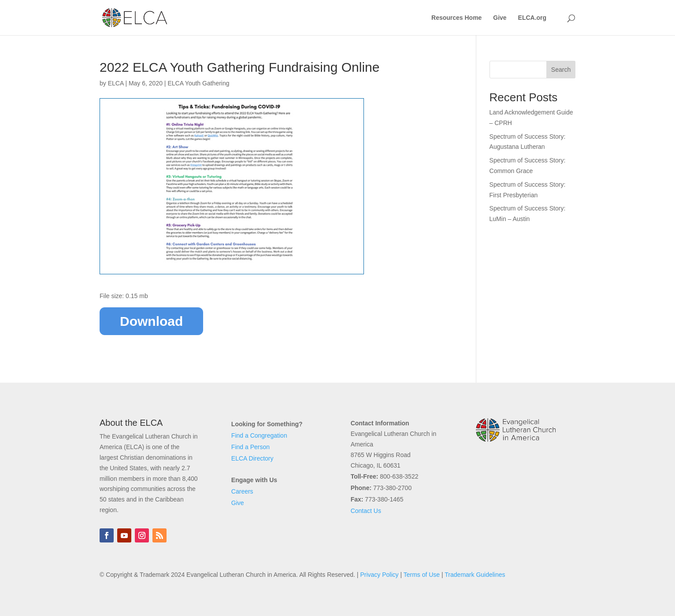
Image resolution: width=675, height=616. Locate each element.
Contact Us (366, 511)
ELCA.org (532, 18)
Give (500, 18)
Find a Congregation (259, 435)
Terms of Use (422, 575)
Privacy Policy (379, 575)
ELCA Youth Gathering (198, 83)
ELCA (116, 83)
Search (561, 70)
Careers (242, 491)
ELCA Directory (252, 458)
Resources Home (456, 18)
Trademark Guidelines (475, 575)
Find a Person (250, 447)
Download (151, 321)
